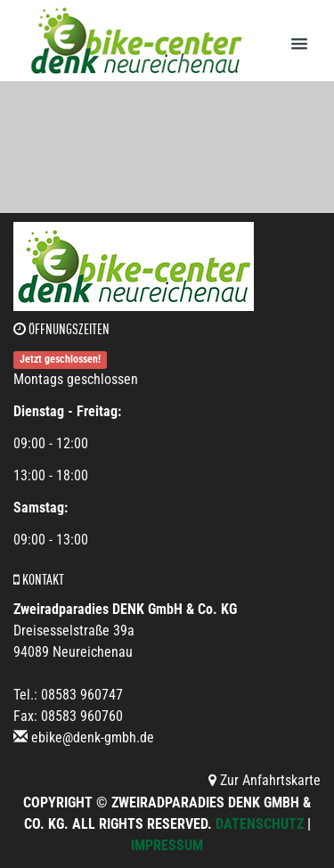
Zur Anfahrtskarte (265, 780)
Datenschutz (260, 824)
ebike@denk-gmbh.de (93, 737)
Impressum (167, 845)
